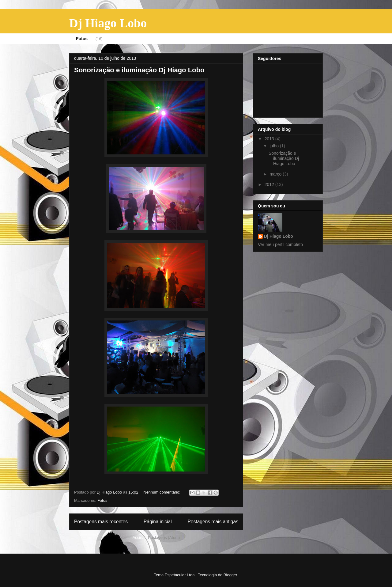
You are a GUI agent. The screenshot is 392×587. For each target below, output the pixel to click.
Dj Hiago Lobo (108, 23)
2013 (270, 139)
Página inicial (158, 522)
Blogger (230, 575)
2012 (270, 184)
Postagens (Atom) (164, 538)
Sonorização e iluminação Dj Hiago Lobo (139, 70)
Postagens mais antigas (213, 522)
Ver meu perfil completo (280, 244)
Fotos (82, 39)
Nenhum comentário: (162, 492)
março (276, 174)
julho (275, 146)
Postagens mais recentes (101, 522)
